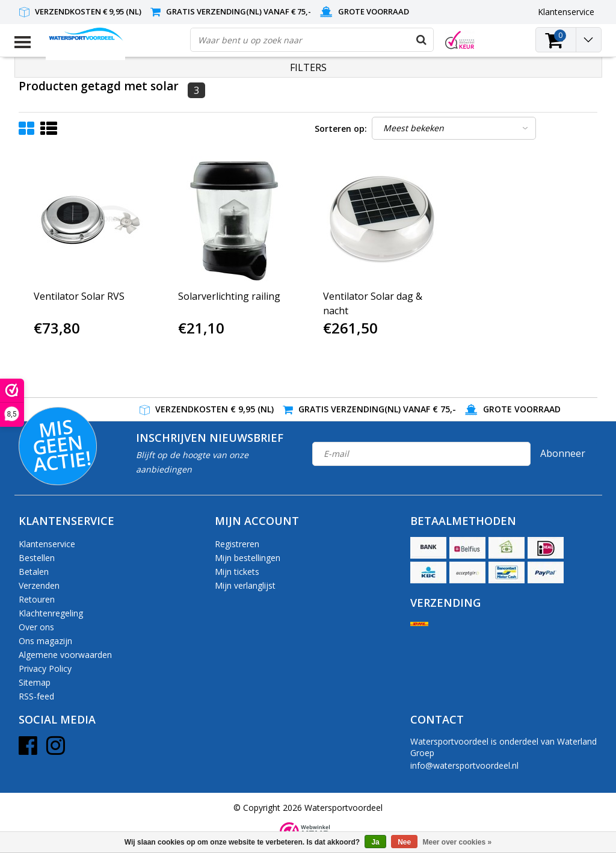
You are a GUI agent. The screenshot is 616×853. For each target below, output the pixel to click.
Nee (404, 842)
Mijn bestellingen (248, 558)
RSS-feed (36, 696)
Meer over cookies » (457, 842)
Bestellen (37, 558)
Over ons (36, 627)
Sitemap (35, 682)
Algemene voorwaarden (65, 655)
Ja (375, 842)
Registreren (237, 544)
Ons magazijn (45, 641)
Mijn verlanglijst (245, 585)
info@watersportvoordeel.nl (464, 765)
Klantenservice (47, 544)
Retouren (37, 599)
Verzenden (39, 585)
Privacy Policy (45, 668)
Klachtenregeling (51, 613)
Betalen (34, 572)
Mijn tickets (237, 572)
